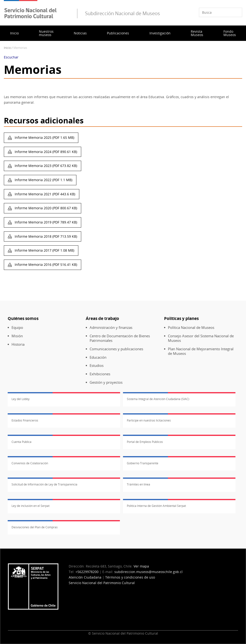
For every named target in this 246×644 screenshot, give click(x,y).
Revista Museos (197, 33)
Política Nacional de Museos (191, 328)
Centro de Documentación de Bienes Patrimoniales (120, 338)
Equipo (17, 328)
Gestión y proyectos (106, 382)
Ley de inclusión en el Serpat (31, 506)
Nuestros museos (46, 33)
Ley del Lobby (21, 399)
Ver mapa (141, 566)
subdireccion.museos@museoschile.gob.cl (148, 572)
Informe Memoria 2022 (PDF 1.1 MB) (43, 180)
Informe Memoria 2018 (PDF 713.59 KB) (45, 236)
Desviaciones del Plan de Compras (35, 527)
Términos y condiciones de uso (130, 577)
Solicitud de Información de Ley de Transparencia (44, 484)
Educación (98, 357)
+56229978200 (87, 572)
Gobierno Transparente (143, 463)
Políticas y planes (181, 318)
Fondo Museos (230, 33)
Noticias (80, 33)
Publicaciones (118, 33)
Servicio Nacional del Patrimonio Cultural (102, 583)
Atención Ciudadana (85, 577)
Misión (17, 336)
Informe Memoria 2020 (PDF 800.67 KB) (45, 208)
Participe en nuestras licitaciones (149, 420)
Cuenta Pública (22, 442)
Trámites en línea (138, 484)
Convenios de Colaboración (30, 463)
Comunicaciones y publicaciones (116, 349)
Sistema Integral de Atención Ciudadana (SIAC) (158, 399)
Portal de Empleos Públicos (145, 442)
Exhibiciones (100, 374)
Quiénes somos (23, 318)
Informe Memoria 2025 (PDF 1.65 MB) (44, 137)
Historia (18, 344)
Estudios (97, 366)
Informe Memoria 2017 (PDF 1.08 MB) (44, 250)
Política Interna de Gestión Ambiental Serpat (156, 506)
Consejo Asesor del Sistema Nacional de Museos (201, 338)
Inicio (14, 33)
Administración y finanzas (111, 328)
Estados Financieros (25, 420)
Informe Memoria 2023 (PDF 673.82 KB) (45, 166)
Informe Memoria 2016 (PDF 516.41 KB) (45, 265)
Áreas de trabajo (102, 318)
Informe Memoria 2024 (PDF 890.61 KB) (45, 152)
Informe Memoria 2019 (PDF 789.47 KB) (45, 222)
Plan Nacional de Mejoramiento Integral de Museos (201, 351)
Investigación (160, 33)
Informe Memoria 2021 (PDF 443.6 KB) (44, 194)
